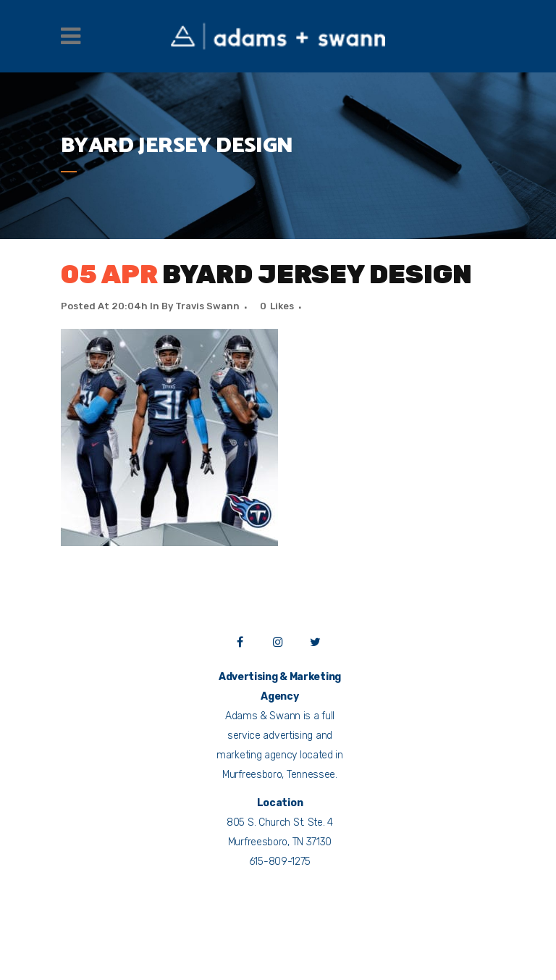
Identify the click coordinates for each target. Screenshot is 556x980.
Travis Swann (207, 306)
